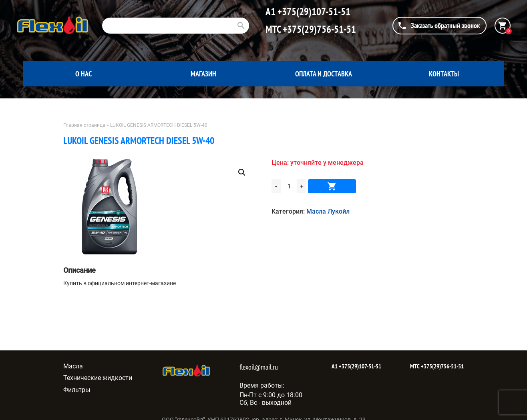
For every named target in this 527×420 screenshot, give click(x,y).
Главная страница (84, 125)
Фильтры (77, 390)
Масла (73, 366)
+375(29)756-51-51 (318, 29)
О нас (83, 74)
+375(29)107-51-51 (313, 12)
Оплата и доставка (324, 74)
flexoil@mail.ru (259, 367)
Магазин (203, 74)
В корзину (332, 186)
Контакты (444, 74)
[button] (242, 172)
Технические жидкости (98, 378)
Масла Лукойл (328, 211)
